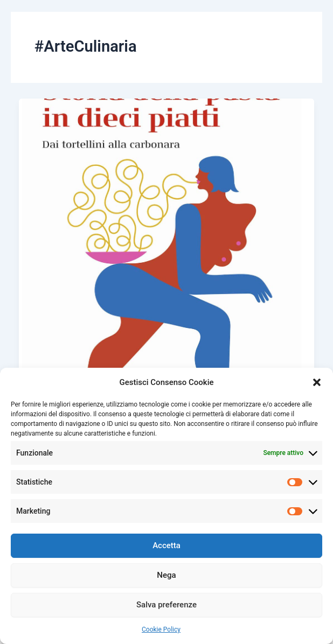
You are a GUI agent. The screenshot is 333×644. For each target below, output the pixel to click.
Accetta (166, 545)
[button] (317, 382)
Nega (166, 575)
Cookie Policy (161, 629)
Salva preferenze (166, 605)
